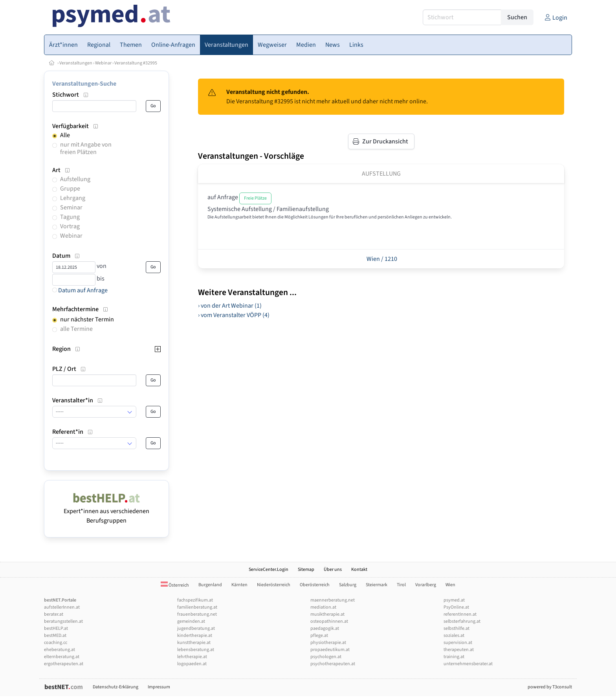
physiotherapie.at (328, 643)
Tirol (401, 585)
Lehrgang (73, 198)
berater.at (54, 614)
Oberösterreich (315, 585)
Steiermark (377, 585)
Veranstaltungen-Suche (84, 84)
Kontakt (359, 570)
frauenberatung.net (197, 614)
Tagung (70, 217)
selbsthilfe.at (456, 628)
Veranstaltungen (76, 63)
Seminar (71, 207)
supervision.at (458, 643)
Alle (65, 135)
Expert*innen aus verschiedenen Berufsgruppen (106, 511)
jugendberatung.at (196, 628)
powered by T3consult (550, 687)
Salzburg (348, 585)
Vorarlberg (426, 585)
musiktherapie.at (327, 614)
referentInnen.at (460, 614)
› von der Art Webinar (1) (230, 306)
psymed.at (454, 600)
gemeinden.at (191, 621)
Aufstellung (75, 179)
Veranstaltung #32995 (136, 63)
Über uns (333, 570)
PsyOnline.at (456, 607)
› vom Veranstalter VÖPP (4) (234, 315)
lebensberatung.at (196, 650)
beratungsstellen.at (63, 621)
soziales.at (454, 636)
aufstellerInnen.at (62, 607)
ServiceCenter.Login (269, 570)
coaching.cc (56, 643)
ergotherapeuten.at (64, 664)
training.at (454, 657)
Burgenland (210, 585)
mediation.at (323, 607)
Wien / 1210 (381, 259)
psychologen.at (326, 657)
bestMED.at (55, 636)
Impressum (159, 687)
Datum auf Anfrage (80, 290)
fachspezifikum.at (195, 600)
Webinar (103, 63)
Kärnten (239, 585)
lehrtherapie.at (192, 657)
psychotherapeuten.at (333, 664)
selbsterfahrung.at (462, 621)
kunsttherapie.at (194, 643)
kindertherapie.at (195, 636)
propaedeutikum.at (330, 650)
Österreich (175, 585)
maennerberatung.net (333, 600)
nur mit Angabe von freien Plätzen (86, 148)
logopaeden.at (192, 664)
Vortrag (70, 226)
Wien (450, 585)
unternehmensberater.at (468, 664)
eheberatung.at (60, 650)
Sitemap (306, 570)
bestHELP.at (56, 628)
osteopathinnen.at (329, 621)
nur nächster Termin (87, 319)
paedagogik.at (325, 628)
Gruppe (70, 189)
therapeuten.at (459, 650)
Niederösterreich (274, 585)
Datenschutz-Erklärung (115, 687)
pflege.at (319, 636)
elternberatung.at (62, 657)
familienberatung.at (197, 607)
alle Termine (76, 329)
